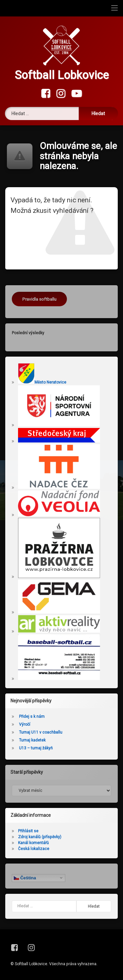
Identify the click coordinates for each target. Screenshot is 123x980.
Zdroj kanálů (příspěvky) (40, 837)
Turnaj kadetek (32, 740)
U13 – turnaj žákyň (36, 748)
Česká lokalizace (34, 849)
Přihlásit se (28, 831)
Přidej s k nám (32, 716)
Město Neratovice (42, 382)
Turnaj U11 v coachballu (41, 732)
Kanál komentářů (33, 843)
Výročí (25, 724)
